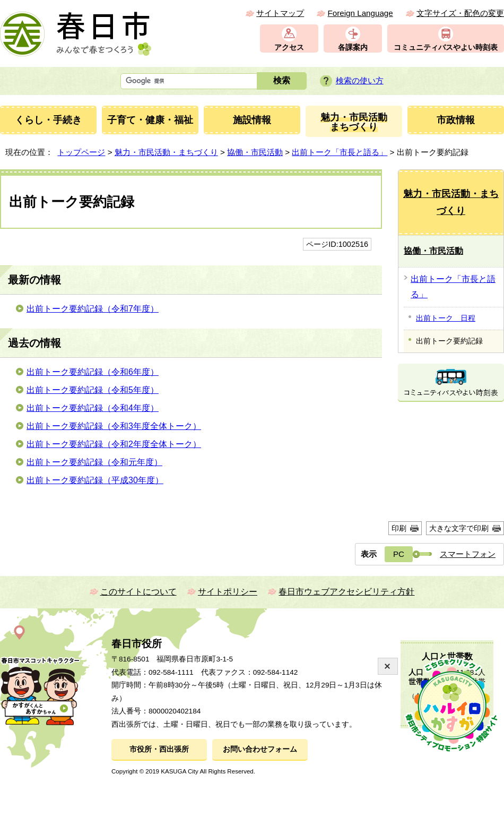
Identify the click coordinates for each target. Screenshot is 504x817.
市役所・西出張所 (159, 749)
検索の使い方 (360, 80)
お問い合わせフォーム (260, 749)
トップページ (81, 152)
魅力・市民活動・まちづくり (166, 152)
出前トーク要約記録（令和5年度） (93, 390)
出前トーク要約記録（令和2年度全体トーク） (114, 444)
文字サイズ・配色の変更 (460, 13)
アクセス (289, 48)
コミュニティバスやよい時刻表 (446, 48)
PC (399, 554)
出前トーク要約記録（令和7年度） (93, 309)
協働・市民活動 (255, 152)
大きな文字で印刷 (459, 528)
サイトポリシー (228, 592)
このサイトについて (138, 592)
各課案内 (353, 48)
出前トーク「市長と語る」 (340, 152)
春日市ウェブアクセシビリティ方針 (346, 592)
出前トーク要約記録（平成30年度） (95, 480)
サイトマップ (280, 13)
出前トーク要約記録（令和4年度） (93, 408)
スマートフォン (468, 554)
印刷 (399, 528)
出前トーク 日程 (446, 318)
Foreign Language (360, 13)
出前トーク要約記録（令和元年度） (94, 462)
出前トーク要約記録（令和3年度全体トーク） (114, 426)
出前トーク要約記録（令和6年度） (93, 372)
